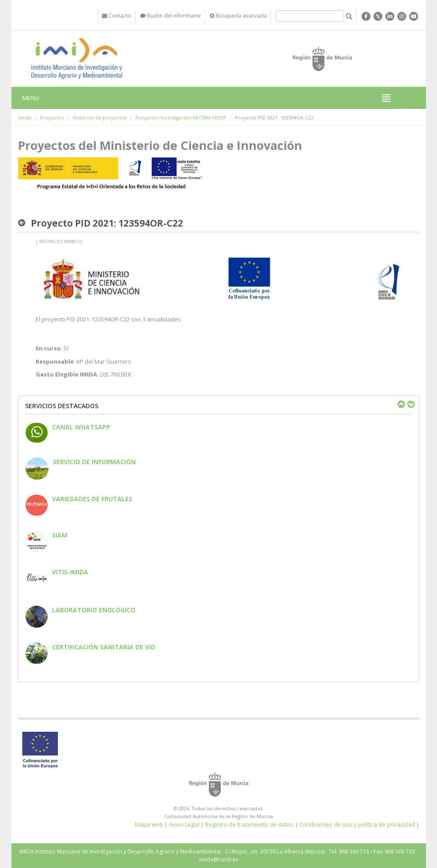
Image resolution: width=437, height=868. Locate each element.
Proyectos (52, 117)
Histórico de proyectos (100, 117)
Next (411, 404)
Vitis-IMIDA (70, 572)
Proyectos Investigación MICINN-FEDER (181, 117)
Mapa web (149, 824)
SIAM (60, 535)
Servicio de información (94, 462)
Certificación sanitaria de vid (104, 647)
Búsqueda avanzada (238, 16)
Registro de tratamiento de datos (249, 824)
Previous (401, 404)
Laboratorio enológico (94, 610)
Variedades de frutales (92, 499)
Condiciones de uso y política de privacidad (357, 824)
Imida (25, 117)
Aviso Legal (184, 824)
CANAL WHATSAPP (81, 427)
